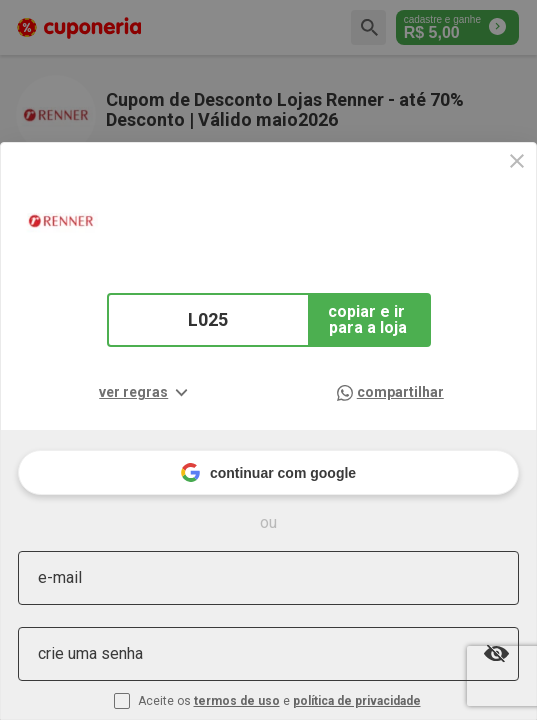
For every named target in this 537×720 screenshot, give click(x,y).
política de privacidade (357, 701)
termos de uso (237, 701)
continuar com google (268, 472)
